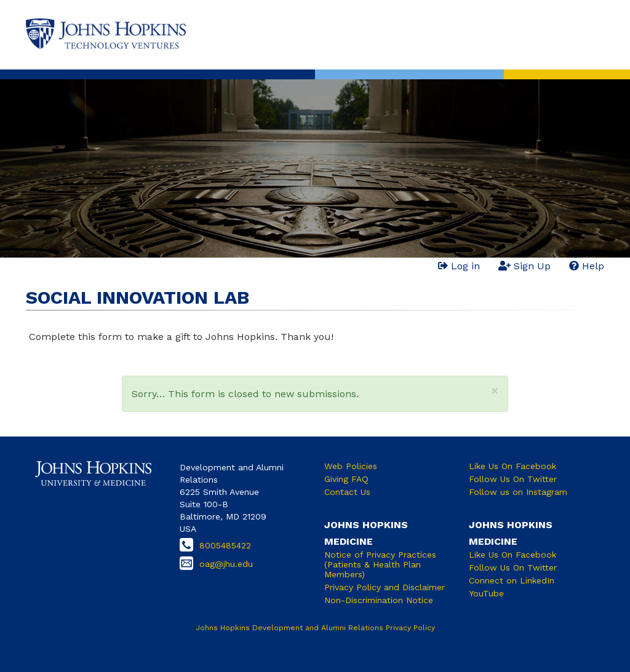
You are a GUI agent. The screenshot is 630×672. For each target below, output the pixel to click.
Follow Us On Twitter (513, 479)
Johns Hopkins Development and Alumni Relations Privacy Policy (315, 628)
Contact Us (347, 492)
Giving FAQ (346, 479)
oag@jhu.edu (226, 564)
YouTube (486, 593)
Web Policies (351, 466)
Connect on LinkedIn (512, 580)
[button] (495, 391)
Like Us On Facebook (512, 466)
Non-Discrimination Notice (379, 600)
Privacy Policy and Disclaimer (385, 587)
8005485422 (225, 545)
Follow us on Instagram (518, 492)
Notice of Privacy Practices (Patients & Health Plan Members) (380, 564)
